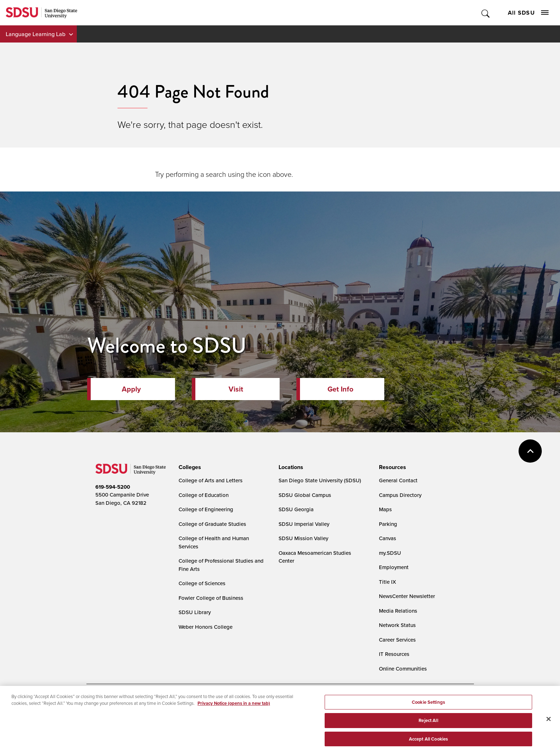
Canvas (387, 538)
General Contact (398, 480)
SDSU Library (195, 612)
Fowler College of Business (211, 598)
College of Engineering (206, 509)
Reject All (428, 738)
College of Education (204, 495)
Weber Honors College (206, 627)
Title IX (387, 582)
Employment (394, 567)
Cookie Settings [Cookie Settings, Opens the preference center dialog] (428, 719)
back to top (530, 451)
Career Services (397, 640)
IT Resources (394, 654)
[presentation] (189, 467)
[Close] (549, 736)
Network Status (397, 625)
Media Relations (398, 611)
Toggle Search (486, 13)
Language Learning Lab (36, 34)
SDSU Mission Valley (303, 538)
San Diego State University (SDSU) (320, 480)
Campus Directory (400, 495)
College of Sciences (202, 583)
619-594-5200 (113, 487)
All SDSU (528, 13)
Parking (388, 524)
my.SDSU (390, 553)
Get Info (340, 389)
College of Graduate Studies (212, 524)
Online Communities (403, 669)
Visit (236, 389)
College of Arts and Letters (211, 480)
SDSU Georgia (296, 509)
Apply (131, 389)
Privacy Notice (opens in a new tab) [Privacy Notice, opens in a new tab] (234, 720)
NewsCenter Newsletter (407, 596)
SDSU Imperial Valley (304, 524)
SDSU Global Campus (305, 495)
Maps (385, 509)
